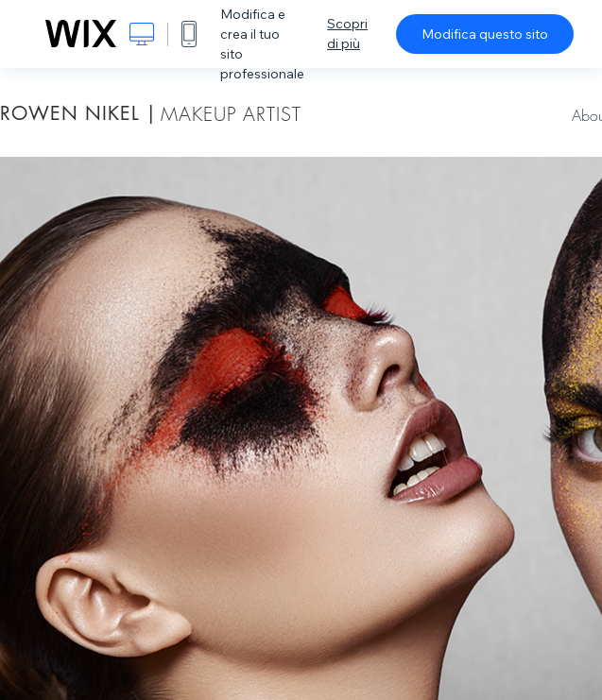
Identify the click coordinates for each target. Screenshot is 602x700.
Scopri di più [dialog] (347, 34)
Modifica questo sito (485, 34)
